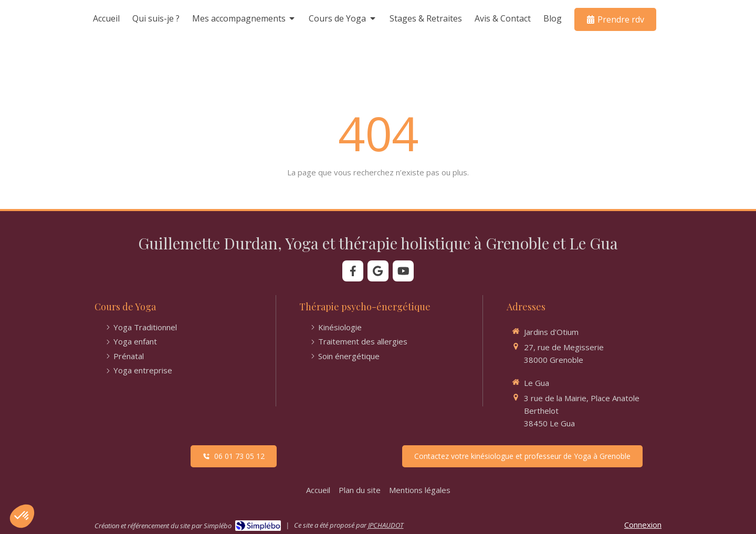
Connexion (643, 525)
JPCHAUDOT (386, 525)
